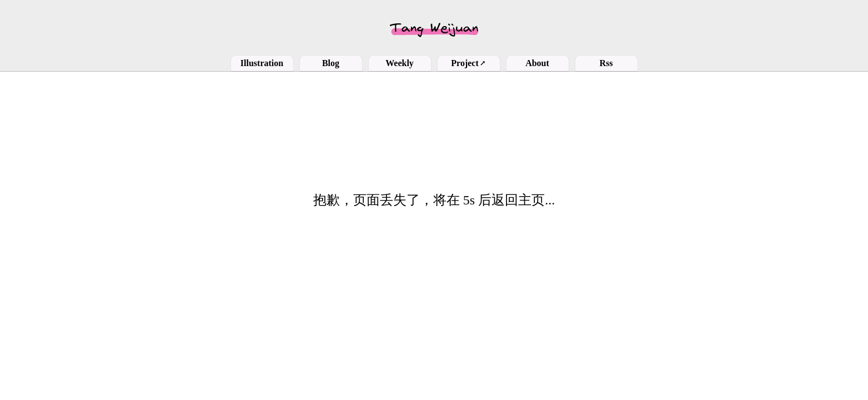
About (537, 63)
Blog (331, 63)
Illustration (262, 63)
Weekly (400, 63)
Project (468, 63)
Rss (606, 63)
